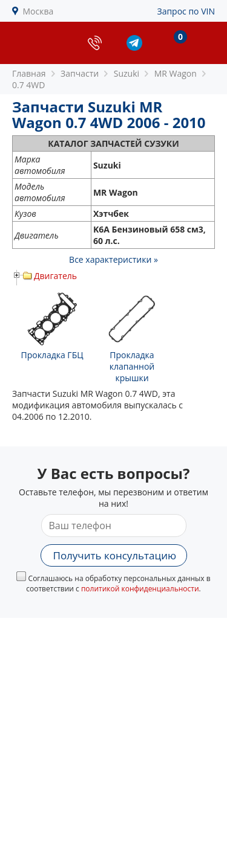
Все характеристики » (113, 259)
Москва (38, 11)
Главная (29, 73)
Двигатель (55, 276)
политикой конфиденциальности (140, 589)
